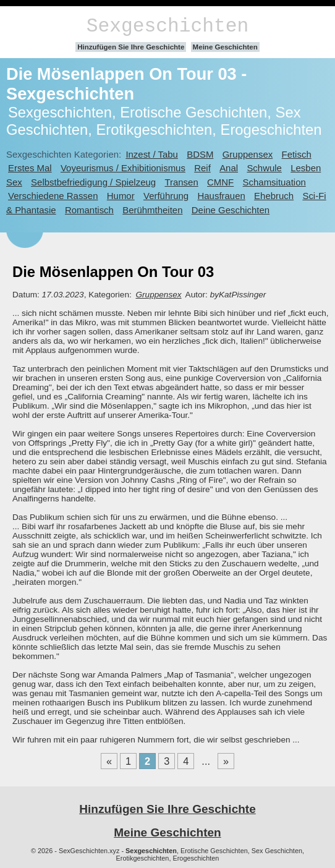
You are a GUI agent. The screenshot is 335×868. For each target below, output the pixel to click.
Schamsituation (274, 182)
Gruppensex (248, 154)
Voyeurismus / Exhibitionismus (123, 168)
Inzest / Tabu (152, 154)
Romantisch (89, 210)
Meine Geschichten (225, 47)
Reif (202, 168)
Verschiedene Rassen (53, 196)
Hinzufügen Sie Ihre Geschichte (131, 47)
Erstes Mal (30, 168)
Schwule (264, 168)
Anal (229, 168)
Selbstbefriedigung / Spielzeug (93, 182)
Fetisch (297, 154)
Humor (121, 196)
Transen (181, 182)
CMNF (220, 182)
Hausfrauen (221, 196)
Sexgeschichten (168, 26)
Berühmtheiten (152, 210)
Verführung (166, 196)
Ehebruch (274, 196)
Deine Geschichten (231, 210)
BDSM (200, 154)
